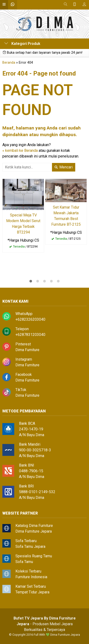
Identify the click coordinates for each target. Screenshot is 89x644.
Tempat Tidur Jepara (32, 592)
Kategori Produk (22, 44)
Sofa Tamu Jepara (30, 546)
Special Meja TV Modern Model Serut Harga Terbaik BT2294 (23, 224)
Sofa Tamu (24, 562)
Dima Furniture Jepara (34, 531)
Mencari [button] (64, 167)
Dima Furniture (27, 350)
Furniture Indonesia (31, 577)
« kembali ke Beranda (20, 150)
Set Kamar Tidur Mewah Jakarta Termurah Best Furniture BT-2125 (66, 216)
